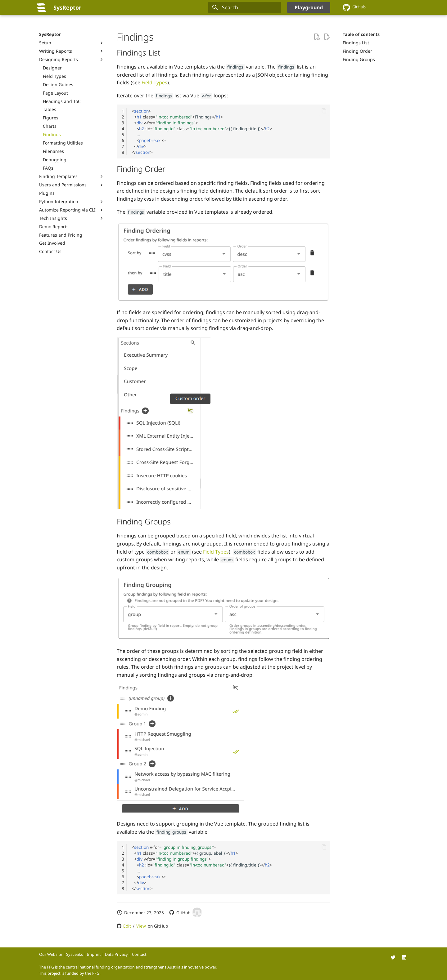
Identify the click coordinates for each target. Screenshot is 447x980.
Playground (309, 7)
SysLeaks (74, 954)
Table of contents (361, 34)
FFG (96, 973)
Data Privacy (116, 954)
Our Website (51, 954)
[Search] (245, 7)
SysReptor (50, 34)
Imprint (94, 954)
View (141, 926)
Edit (127, 926)
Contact (139, 954)
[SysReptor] (41, 7)
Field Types (154, 82)
